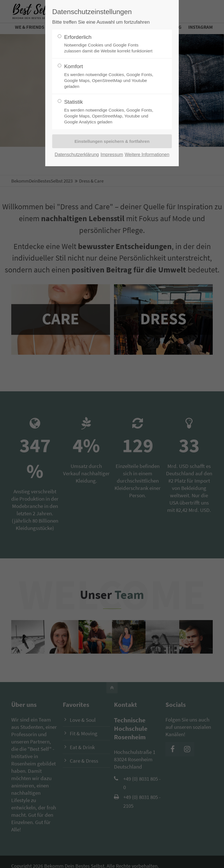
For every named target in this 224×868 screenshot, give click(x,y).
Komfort (110, 76)
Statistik (110, 112)
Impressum (112, 154)
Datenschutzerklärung (77, 154)
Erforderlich (110, 44)
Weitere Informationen (147, 154)
